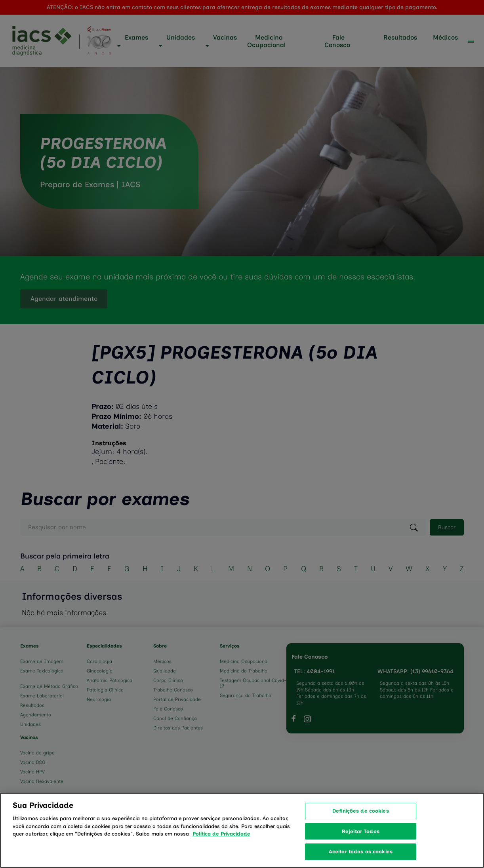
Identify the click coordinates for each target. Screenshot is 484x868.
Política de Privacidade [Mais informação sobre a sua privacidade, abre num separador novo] (221, 844)
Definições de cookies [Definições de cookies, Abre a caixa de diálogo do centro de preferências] (361, 821)
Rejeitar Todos (361, 841)
